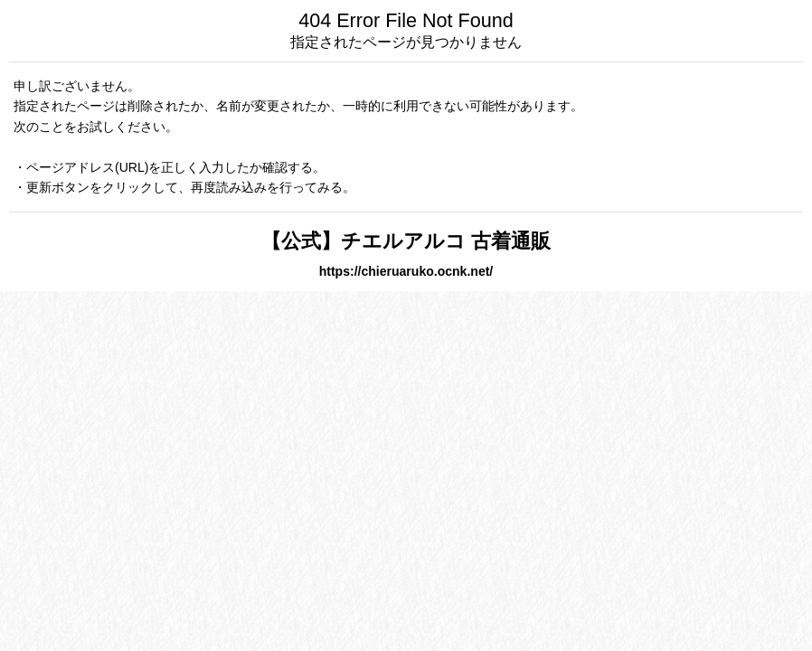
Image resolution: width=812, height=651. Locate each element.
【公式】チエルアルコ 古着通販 (406, 241)
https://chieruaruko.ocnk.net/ (406, 271)
